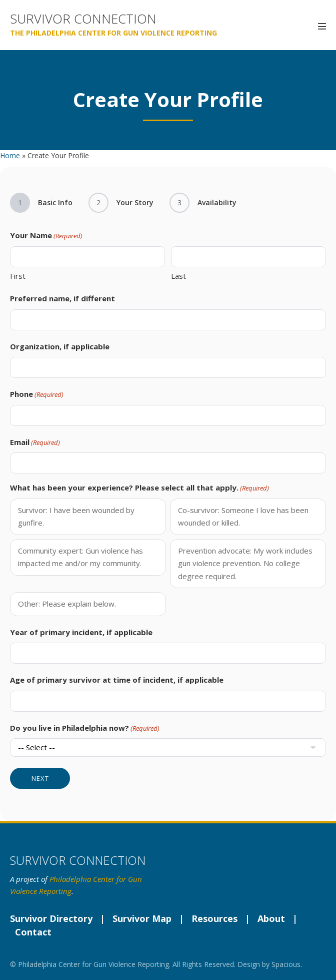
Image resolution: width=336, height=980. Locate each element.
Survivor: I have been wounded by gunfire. (76, 517)
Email (35, 442)
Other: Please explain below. (67, 604)
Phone (37, 394)
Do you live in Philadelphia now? (85, 728)
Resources (214, 918)
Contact (33, 932)
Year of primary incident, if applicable (81, 632)
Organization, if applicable (60, 346)
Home (10, 155)
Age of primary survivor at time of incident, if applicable (117, 680)
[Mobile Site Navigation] (322, 26)
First (18, 276)
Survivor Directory (51, 918)
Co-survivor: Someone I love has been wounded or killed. (243, 517)
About (271, 918)
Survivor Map (142, 918)
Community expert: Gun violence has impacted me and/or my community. (80, 557)
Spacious (286, 964)
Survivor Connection (83, 19)
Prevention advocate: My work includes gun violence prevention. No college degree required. (245, 563)
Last (178, 276)
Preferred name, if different (62, 298)
